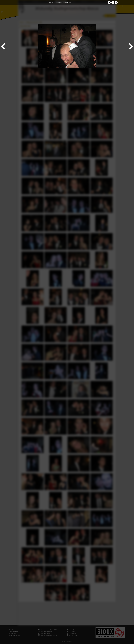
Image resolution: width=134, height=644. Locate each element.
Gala (70, 2)
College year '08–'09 (61, 2)
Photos (51, 2)
